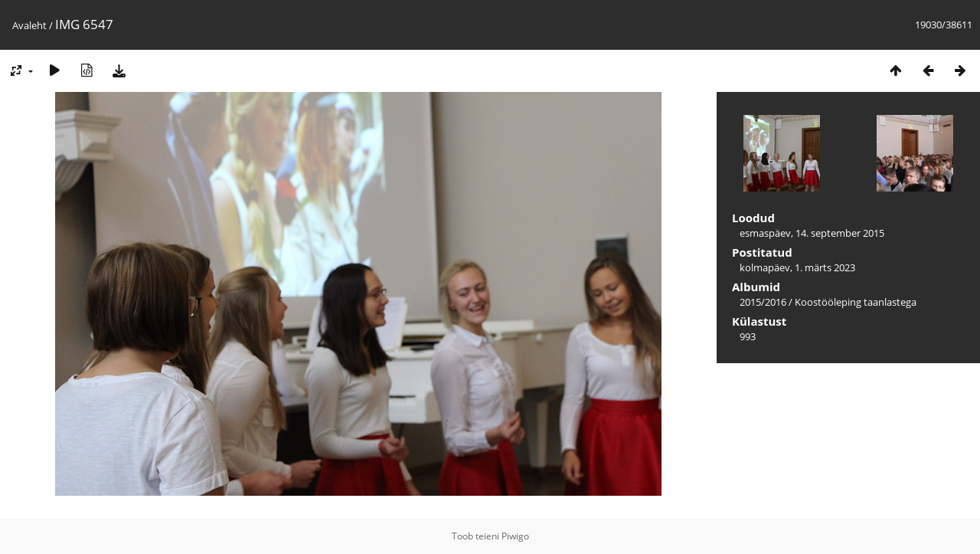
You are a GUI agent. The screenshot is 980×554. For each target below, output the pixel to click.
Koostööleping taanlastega (856, 302)
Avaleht (29, 25)
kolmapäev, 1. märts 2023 (797, 267)
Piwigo (515, 536)
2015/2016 (763, 302)
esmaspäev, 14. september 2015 (812, 233)
